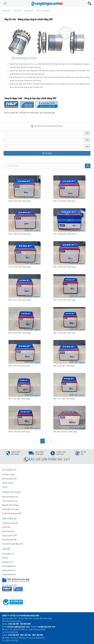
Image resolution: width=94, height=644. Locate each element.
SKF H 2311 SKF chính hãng (64, 300)
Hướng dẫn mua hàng (10, 509)
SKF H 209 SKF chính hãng (19, 432)
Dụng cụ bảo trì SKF (10, 536)
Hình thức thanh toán (10, 497)
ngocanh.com (7, 562)
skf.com (5, 558)
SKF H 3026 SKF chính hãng (20, 234)
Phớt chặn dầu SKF (9, 540)
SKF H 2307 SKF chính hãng (64, 333)
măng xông (34, 64)
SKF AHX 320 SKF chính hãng (65, 432)
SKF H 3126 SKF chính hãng (20, 201)
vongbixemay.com (9, 574)
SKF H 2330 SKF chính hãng (64, 234)
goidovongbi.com (9, 570)
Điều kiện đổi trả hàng (10, 505)
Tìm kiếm (47, 153)
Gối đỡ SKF (6, 527)
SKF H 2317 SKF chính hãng (20, 300)
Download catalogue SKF (12, 513)
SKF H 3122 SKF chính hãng (64, 201)
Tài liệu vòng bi (8, 483)
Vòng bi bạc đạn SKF (10, 523)
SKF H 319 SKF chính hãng (19, 366)
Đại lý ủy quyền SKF (10, 479)
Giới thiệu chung (8, 475)
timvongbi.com (8, 554)
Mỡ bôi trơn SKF (8, 531)
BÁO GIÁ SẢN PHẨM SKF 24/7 (49, 459)
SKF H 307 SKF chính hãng (19, 399)
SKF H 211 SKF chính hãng (64, 399)
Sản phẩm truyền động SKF (12, 544)
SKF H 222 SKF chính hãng (64, 366)
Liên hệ (5, 487)
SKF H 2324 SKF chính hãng (20, 267)
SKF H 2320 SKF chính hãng (64, 267)
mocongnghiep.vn (9, 566)
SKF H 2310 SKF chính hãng (20, 333)
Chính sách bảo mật (10, 501)
